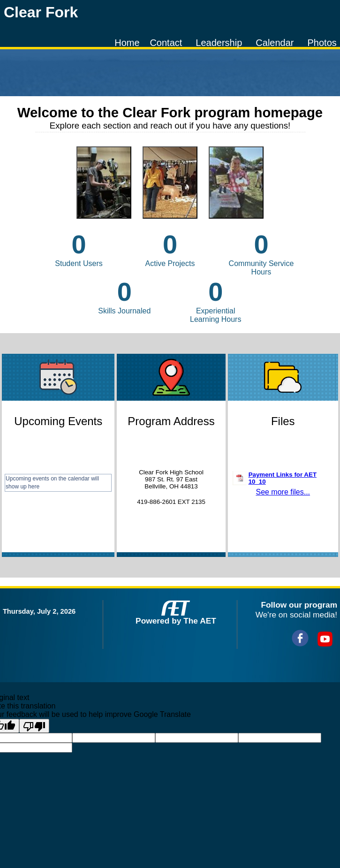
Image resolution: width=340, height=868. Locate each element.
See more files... (283, 492)
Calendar (275, 43)
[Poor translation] (34, 726)
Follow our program (299, 605)
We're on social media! (296, 615)
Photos (322, 43)
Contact (166, 43)
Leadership (219, 43)
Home (127, 43)
